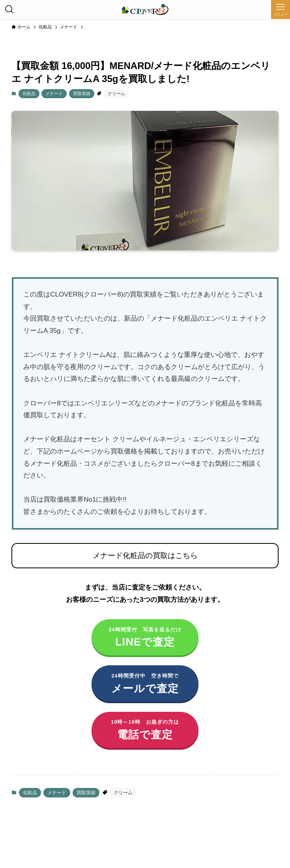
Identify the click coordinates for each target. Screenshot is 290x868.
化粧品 (29, 93)
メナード (54, 93)
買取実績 (82, 93)
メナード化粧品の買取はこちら (145, 555)
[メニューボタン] (281, 9)
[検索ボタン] (9, 9)
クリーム (116, 93)
